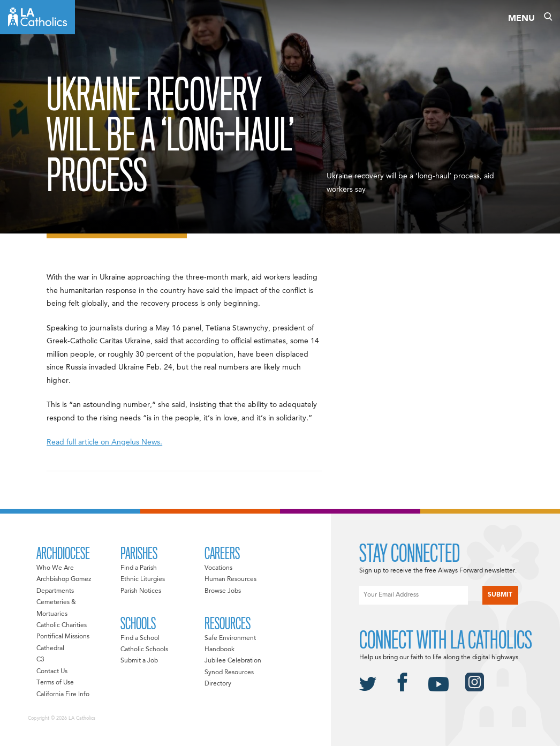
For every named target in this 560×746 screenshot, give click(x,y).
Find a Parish (139, 568)
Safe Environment (230, 638)
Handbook (220, 650)
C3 (40, 660)
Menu (521, 19)
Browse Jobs (223, 591)
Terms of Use (55, 683)
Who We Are (55, 568)
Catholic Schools (144, 650)
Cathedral (50, 649)
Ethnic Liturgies (143, 579)
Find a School (140, 638)
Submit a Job (139, 661)
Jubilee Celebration (233, 661)
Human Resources (230, 579)
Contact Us (52, 672)
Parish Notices (141, 591)
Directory (218, 684)
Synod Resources (229, 673)
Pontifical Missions (63, 637)
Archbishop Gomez (64, 579)
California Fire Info (63, 695)
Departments (55, 591)
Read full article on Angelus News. (104, 442)
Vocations (218, 568)
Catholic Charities (62, 626)
